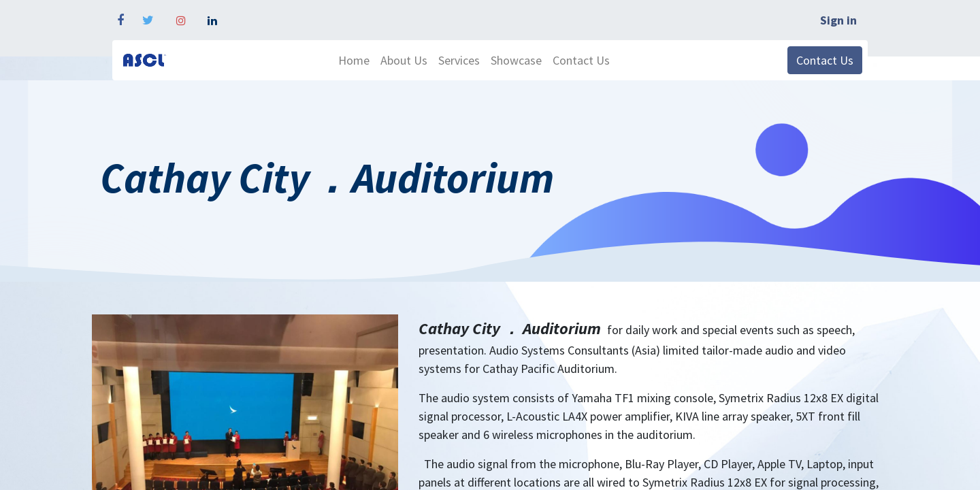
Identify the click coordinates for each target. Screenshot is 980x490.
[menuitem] (354, 60)
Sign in (838, 20)
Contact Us (825, 60)
